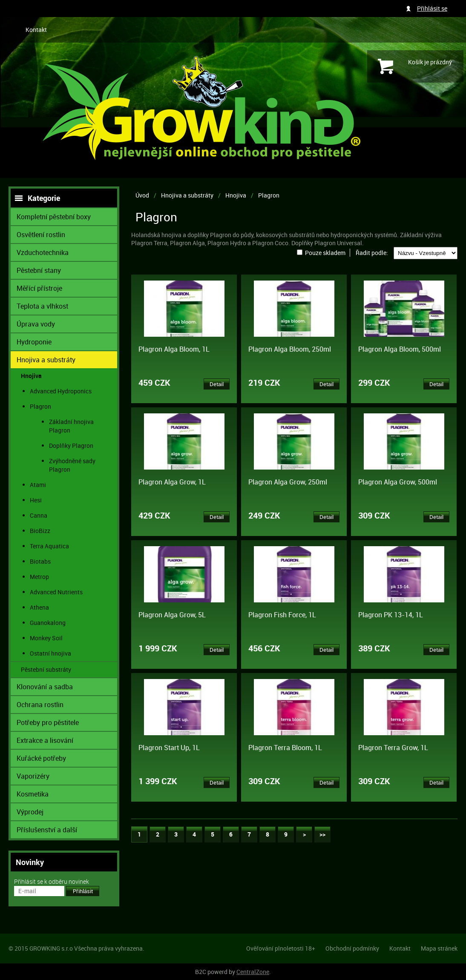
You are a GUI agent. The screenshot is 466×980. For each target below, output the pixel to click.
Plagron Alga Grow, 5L (172, 615)
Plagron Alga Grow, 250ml (288, 482)
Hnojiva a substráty (187, 195)
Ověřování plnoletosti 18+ (281, 948)
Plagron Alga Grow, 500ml (398, 482)
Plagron (269, 195)
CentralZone (253, 972)
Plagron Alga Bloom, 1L (174, 349)
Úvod (142, 195)
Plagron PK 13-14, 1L (391, 615)
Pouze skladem (325, 253)
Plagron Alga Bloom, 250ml (290, 349)
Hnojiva (236, 195)
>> (322, 834)
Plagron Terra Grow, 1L (393, 748)
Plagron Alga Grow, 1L (172, 482)
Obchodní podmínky (352, 948)
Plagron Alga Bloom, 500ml (400, 349)
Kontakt (36, 30)
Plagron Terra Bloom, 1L (285, 748)
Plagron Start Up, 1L (169, 748)
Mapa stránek (439, 948)
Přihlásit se (432, 8)
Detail (217, 384)
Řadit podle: (372, 253)
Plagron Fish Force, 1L (282, 615)
